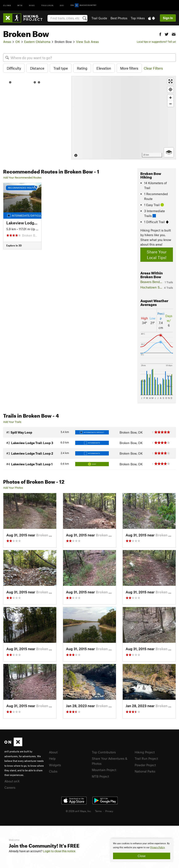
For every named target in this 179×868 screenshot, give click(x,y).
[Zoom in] (170, 98)
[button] (160, 34)
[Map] (124, 118)
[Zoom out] (170, 104)
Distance (37, 68)
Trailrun (47, 5)
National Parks (145, 771)
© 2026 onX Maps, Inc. (79, 810)
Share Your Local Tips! (157, 255)
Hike (32, 5)
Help (52, 758)
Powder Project (145, 765)
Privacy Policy (157, 847)
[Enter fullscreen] (170, 81)
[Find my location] (170, 89)
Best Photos (119, 18)
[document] (142, 850)
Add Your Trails (12, 422)
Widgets (55, 765)
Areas (7, 42)
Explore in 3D (14, 245)
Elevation (104, 68)
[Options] (169, 152)
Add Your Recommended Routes (22, 177)
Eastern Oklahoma (37, 42)
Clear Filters (153, 68)
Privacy (109, 810)
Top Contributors (104, 752)
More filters (129, 68)
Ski (62, 5)
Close (142, 856)
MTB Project (100, 775)
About (53, 752)
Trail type (61, 68)
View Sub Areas (87, 42)
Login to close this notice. (60, 851)
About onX (12, 781)
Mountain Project (104, 769)
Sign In (168, 18)
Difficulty (14, 68)
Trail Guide (99, 18)
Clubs (53, 771)
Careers (10, 787)
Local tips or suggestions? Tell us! (156, 42)
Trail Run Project (146, 758)
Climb (7, 5)
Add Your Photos (13, 488)
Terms (98, 810)
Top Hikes (138, 18)
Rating (82, 68)
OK (18, 42)
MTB (20, 5)
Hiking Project (145, 752)
